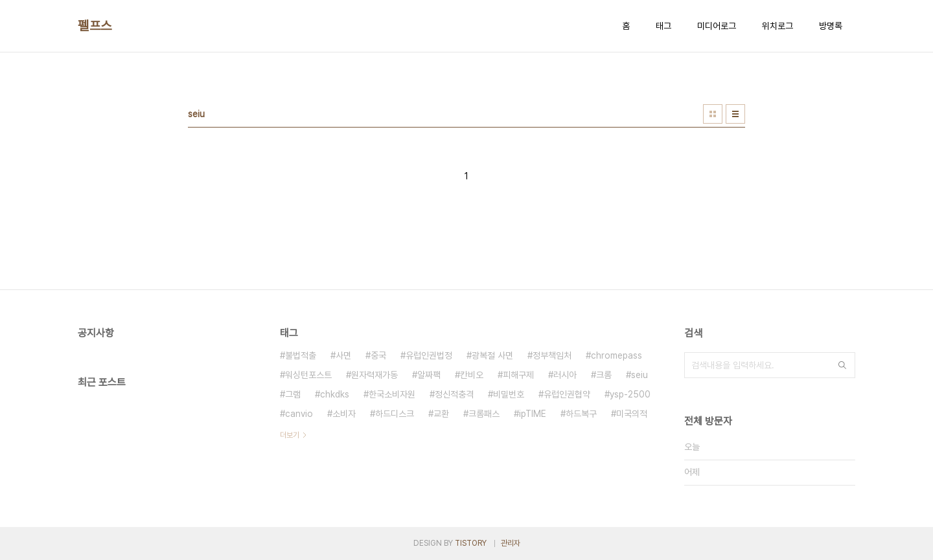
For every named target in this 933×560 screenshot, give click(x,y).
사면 (343, 355)
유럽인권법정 (429, 355)
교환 (441, 414)
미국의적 (632, 414)
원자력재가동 (374, 375)
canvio (299, 414)
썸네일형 (713, 114)
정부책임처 (552, 355)
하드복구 (581, 414)
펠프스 (95, 26)
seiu (639, 375)
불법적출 (301, 355)
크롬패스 (484, 414)
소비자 (344, 414)
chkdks (335, 394)
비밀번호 (509, 394)
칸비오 (472, 375)
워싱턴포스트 (308, 375)
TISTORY (471, 543)
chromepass (616, 355)
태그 (663, 26)
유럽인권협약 (567, 394)
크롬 (604, 375)
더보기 (290, 435)
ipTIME (533, 414)
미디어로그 (717, 26)
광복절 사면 (492, 355)
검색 (842, 365)
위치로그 (777, 26)
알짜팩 (429, 375)
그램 (293, 394)
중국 (378, 355)
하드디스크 (395, 414)
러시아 (565, 375)
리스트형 (735, 114)
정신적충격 (454, 394)
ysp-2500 (630, 394)
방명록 (831, 26)
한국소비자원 (392, 394)
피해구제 (518, 375)
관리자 (511, 543)
